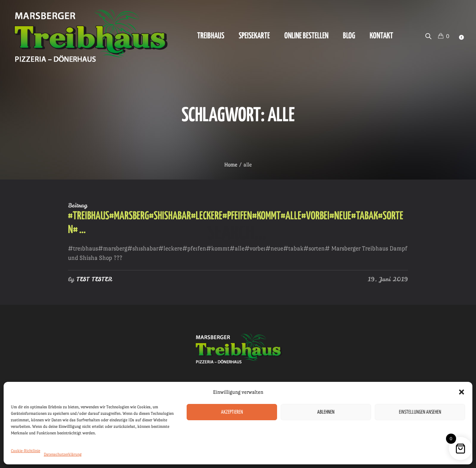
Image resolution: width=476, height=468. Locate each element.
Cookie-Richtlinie (25, 451)
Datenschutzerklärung (63, 454)
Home (231, 165)
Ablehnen (326, 412)
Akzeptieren (232, 412)
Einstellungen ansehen (420, 412)
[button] (462, 392)
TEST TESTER (94, 279)
